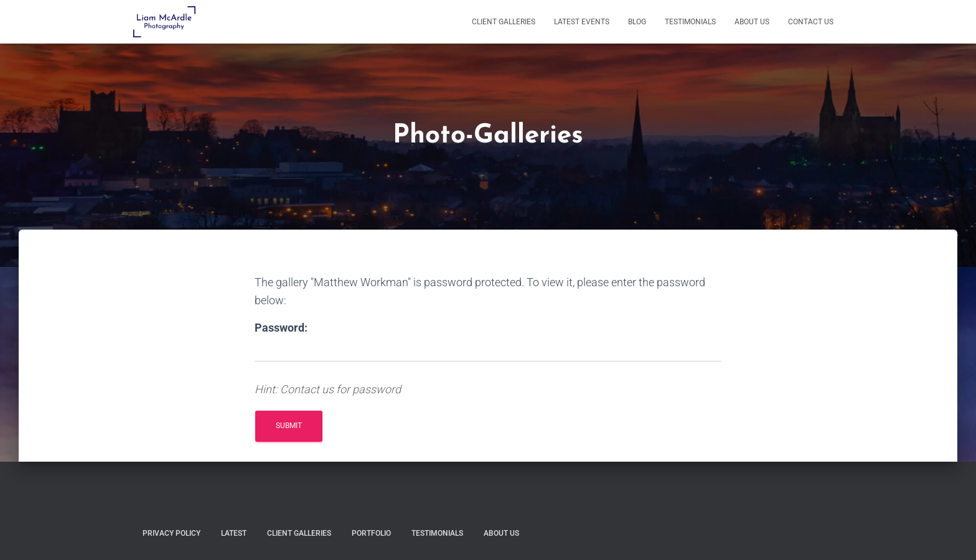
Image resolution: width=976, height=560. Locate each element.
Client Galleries (504, 22)
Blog (637, 22)
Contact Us (811, 22)
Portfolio (371, 533)
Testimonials (690, 22)
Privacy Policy (171, 533)
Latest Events (582, 22)
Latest (234, 533)
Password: (281, 328)
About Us (752, 22)
